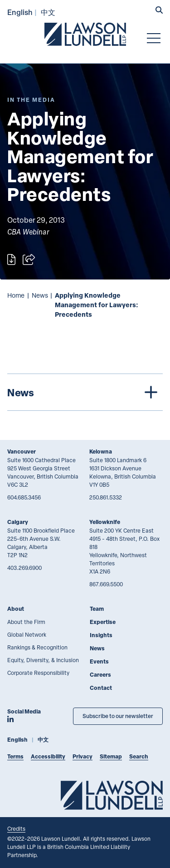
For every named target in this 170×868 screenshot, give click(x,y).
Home (16, 295)
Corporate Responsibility (38, 673)
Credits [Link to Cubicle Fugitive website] (16, 828)
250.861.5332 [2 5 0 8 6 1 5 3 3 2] (106, 497)
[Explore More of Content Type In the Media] (31, 100)
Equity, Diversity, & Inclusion (43, 660)
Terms (15, 756)
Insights (101, 635)
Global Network (27, 634)
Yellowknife (105, 522)
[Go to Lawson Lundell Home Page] (85, 34)
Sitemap (111, 756)
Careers (100, 675)
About (16, 609)
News (40, 295)
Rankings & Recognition (37, 647)
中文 (48, 12)
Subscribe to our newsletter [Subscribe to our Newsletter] (118, 716)
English (20, 12)
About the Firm (26, 622)
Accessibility (48, 756)
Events (99, 661)
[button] (159, 11)
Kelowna (101, 451)
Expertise (103, 622)
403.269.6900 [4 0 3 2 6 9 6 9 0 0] (24, 568)
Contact (101, 688)
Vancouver (22, 451)
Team (97, 609)
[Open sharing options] (29, 259)
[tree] (85, 392)
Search (139, 756)
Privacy (83, 756)
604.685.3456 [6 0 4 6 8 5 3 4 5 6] (24, 497)
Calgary (18, 522)
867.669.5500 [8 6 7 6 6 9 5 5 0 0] (106, 584)
